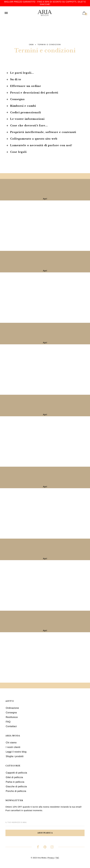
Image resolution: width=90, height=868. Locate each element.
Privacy (51, 858)
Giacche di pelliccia (16, 787)
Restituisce (12, 717)
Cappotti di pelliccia (16, 773)
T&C (57, 858)
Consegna (11, 713)
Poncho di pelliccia (16, 791)
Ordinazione (12, 708)
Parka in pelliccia (15, 782)
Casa (31, 45)
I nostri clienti (13, 747)
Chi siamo (11, 743)
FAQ (8, 722)
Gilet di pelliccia (14, 777)
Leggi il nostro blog (16, 752)
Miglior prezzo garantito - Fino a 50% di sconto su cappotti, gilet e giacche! (45, 3)
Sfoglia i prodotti (15, 756)
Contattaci (11, 726)
